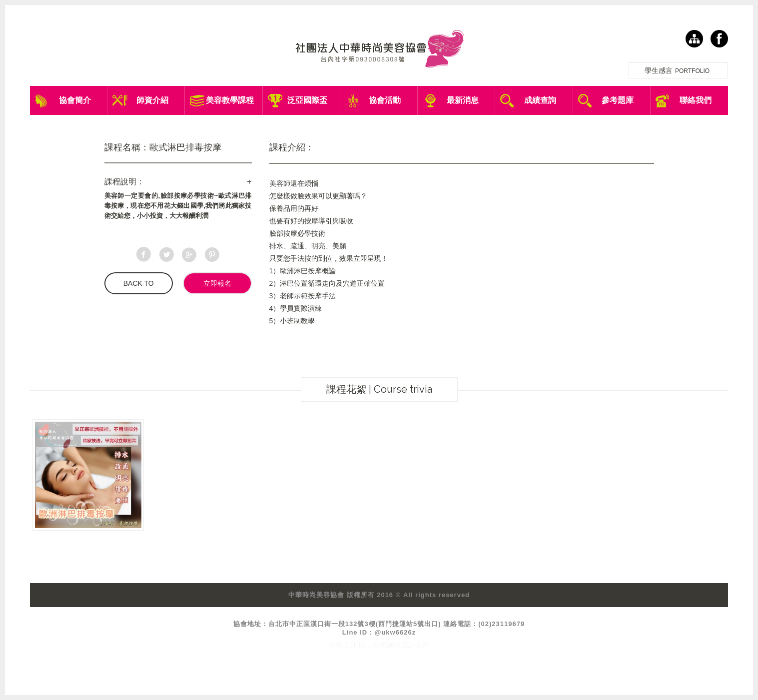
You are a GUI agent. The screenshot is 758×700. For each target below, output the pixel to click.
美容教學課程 (230, 100)
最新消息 (463, 100)
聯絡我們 (696, 100)
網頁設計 (343, 645)
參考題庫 (618, 100)
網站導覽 (694, 39)
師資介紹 (152, 100)
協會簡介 (75, 100)
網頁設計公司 (408, 645)
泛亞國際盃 (307, 100)
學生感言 (678, 70)
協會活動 (385, 100)
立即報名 (217, 283)
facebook (719, 39)
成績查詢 (540, 100)
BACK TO (139, 283)
